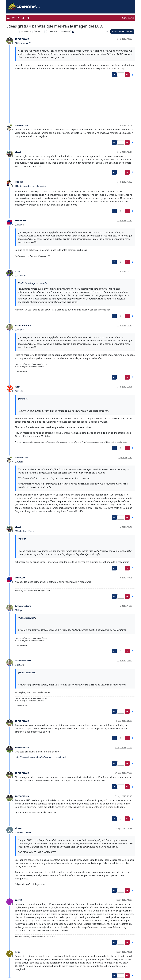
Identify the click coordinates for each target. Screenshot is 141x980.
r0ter (17, 387)
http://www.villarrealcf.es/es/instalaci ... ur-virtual (40, 757)
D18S (17, 271)
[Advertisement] (69, 98)
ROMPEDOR (21, 220)
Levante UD (13, 32)
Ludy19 (18, 900)
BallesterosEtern (23, 325)
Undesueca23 (21, 125)
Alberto (19, 828)
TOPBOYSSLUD (22, 39)
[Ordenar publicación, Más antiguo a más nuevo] (107, 32)
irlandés (19, 182)
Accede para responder (122, 32)
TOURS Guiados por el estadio (30, 186)
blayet (18, 152)
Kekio (18, 952)
